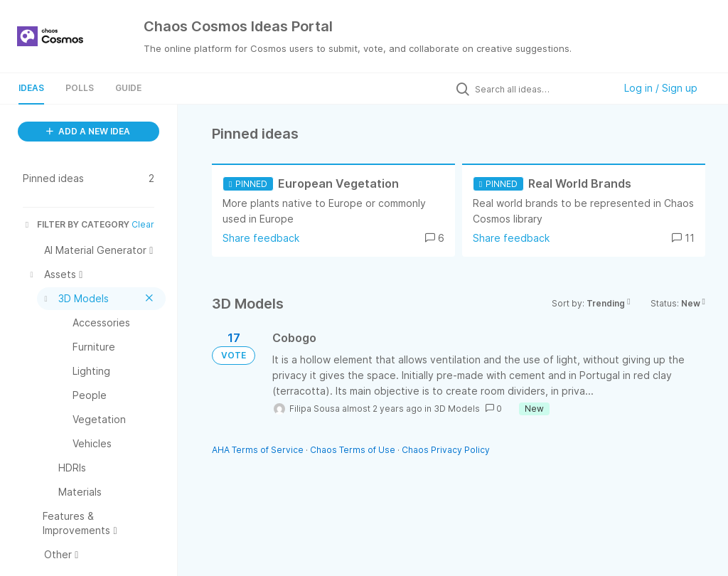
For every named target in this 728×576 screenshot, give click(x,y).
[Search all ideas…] (541, 89)
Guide (128, 88)
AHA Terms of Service (259, 450)
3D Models (457, 409)
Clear (143, 224)
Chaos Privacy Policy (446, 450)
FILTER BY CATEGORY (76, 224)
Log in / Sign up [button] (661, 88)
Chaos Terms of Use (353, 450)
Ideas (31, 88)
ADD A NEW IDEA (88, 131)
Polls (80, 88)
